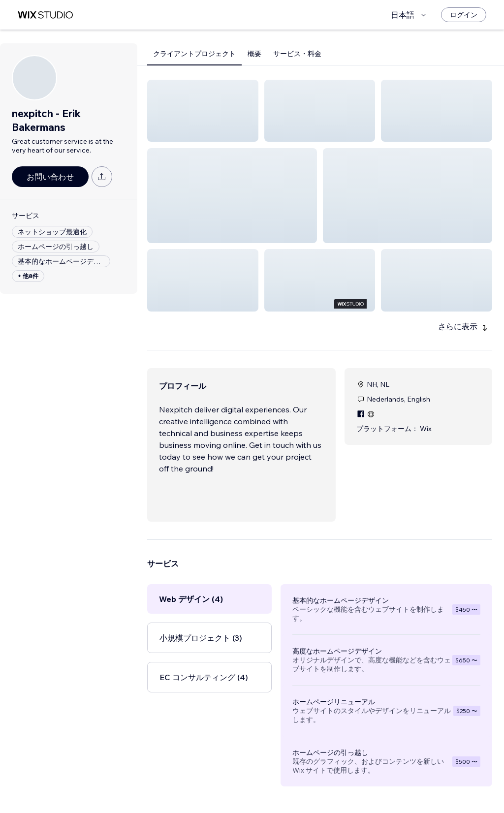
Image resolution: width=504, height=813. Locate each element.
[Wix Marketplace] (45, 15)
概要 (254, 54)
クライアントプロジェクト (194, 54)
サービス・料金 (297, 54)
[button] (203, 111)
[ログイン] (464, 15)
